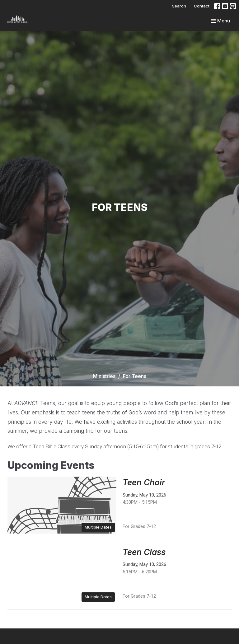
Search (179, 6)
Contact (202, 6)
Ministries (104, 376)
